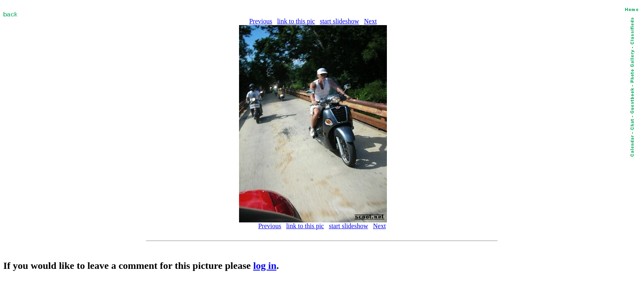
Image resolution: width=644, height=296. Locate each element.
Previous (261, 21)
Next (370, 21)
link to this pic (296, 21)
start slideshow (340, 21)
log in (265, 266)
